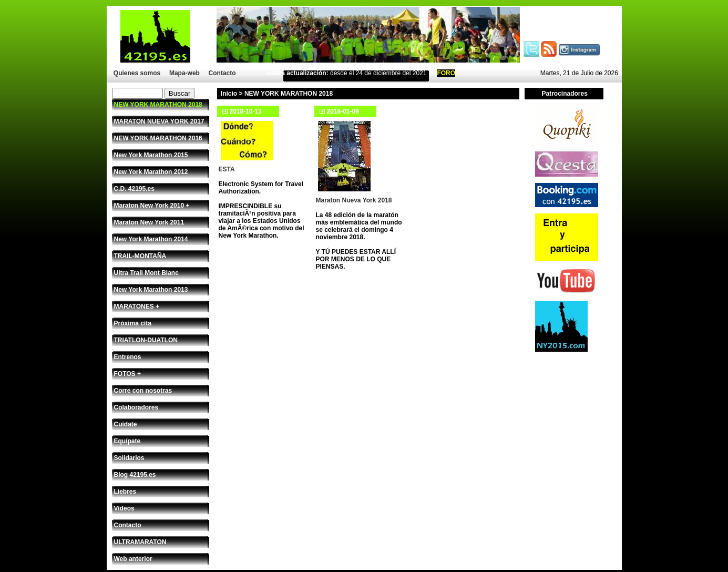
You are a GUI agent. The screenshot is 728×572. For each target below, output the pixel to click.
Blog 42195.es (135, 475)
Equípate (127, 441)
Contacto (222, 73)
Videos (124, 508)
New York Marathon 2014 (151, 239)
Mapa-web (184, 73)
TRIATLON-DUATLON (146, 340)
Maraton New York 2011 (149, 222)
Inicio (229, 94)
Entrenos (128, 357)
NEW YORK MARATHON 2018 (158, 105)
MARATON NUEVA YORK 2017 (159, 121)
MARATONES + (137, 307)
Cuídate (126, 424)
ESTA (227, 169)
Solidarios (129, 458)
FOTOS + (127, 374)
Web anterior (133, 559)
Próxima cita (133, 323)
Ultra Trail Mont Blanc (146, 273)
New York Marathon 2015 (151, 155)
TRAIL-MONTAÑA (140, 256)
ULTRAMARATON (140, 542)
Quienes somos (137, 73)
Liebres (125, 492)
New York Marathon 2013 (151, 290)
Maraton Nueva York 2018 (354, 200)
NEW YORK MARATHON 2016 (158, 138)
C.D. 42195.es (134, 189)
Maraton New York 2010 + (152, 206)
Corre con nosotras (143, 391)
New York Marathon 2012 (151, 172)
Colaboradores (136, 407)
